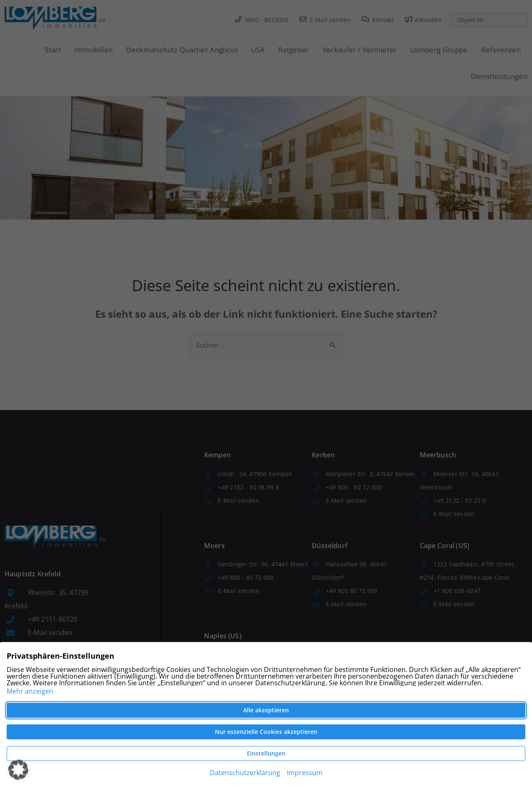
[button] (18, 770)
